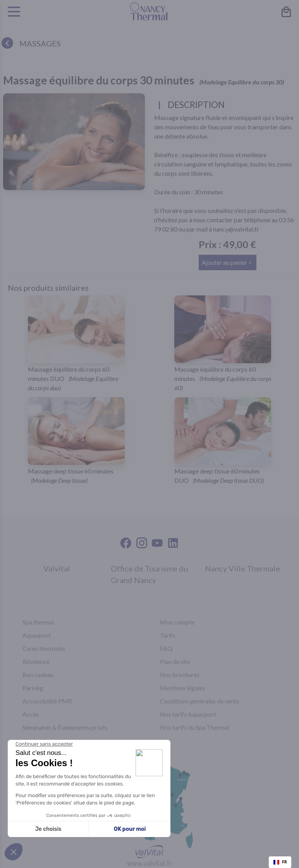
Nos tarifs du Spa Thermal (194, 727)
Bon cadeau (38, 675)
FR (280, 862)
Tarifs (168, 635)
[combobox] (280, 862)
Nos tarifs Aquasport (188, 714)
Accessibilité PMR (47, 701)
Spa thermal (38, 622)
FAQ (166, 648)
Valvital (57, 568)
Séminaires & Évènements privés (65, 727)
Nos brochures (180, 675)
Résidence (36, 661)
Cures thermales (44, 648)
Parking (33, 688)
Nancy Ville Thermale (242, 568)
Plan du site (175, 661)
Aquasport (37, 635)
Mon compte (177, 622)
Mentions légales (183, 688)
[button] (228, 262)
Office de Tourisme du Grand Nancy (149, 574)
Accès (31, 714)
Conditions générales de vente (200, 701)
